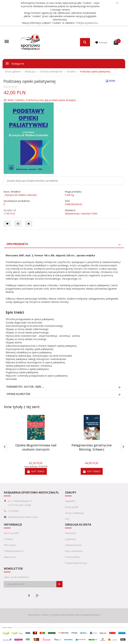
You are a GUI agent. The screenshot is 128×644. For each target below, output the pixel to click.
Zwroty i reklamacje (74, 513)
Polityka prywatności (87, 23)
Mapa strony (10, 557)
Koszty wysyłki (72, 507)
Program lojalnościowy (76, 563)
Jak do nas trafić (11, 533)
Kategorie (15, 63)
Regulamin (70, 501)
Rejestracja (70, 533)
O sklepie (8, 539)
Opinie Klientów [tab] (18, 394)
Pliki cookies (10, 545)
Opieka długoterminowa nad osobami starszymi (36, 447)
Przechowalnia (72, 557)
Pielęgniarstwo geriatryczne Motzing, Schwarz (92, 447)
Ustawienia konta (73, 545)
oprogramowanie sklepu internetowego (70, 615)
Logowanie (70, 539)
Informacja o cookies (38, 615)
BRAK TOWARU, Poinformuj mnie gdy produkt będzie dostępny (42, 100)
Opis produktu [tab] (17, 244)
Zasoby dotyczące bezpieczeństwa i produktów (32, 181)
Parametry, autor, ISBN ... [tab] (25, 387)
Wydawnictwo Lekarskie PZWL (81, 214)
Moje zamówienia (74, 551)
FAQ (67, 519)
